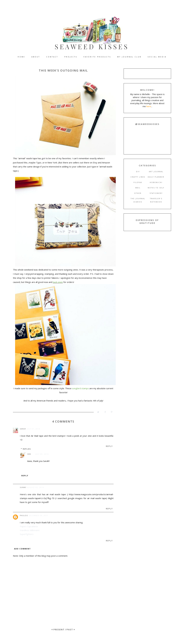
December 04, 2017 (39, 516)
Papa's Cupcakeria (29, 526)
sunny (23, 487)
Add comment (22, 549)
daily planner (156, 177)
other (138, 193)
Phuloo (24, 516)
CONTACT (52, 57)
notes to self (156, 188)
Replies (27, 449)
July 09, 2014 (42, 454)
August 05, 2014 (36, 487)
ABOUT (36, 57)
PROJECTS (71, 57)
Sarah (23, 429)
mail (138, 188)
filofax (138, 182)
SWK (29, 454)
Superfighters (27, 534)
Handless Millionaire (30, 530)
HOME (21, 57)
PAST (71, 629)
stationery (156, 193)
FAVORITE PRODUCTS (97, 57)
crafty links (138, 177)
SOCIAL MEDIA (157, 57)
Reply (109, 446)
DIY (138, 172)
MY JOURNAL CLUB (129, 57)
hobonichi (156, 182)
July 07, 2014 (33, 429)
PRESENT (58, 629)
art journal (156, 172)
